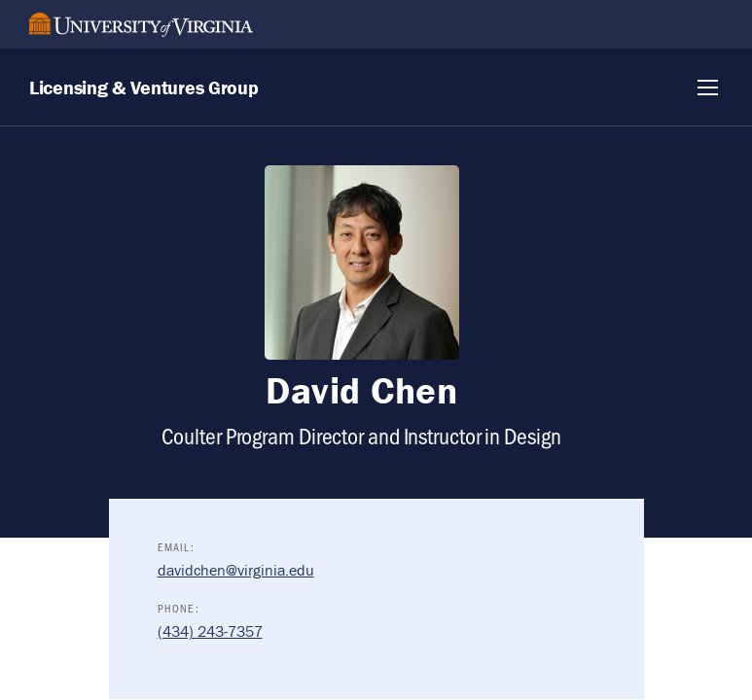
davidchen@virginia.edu (236, 570)
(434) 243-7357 (210, 631)
